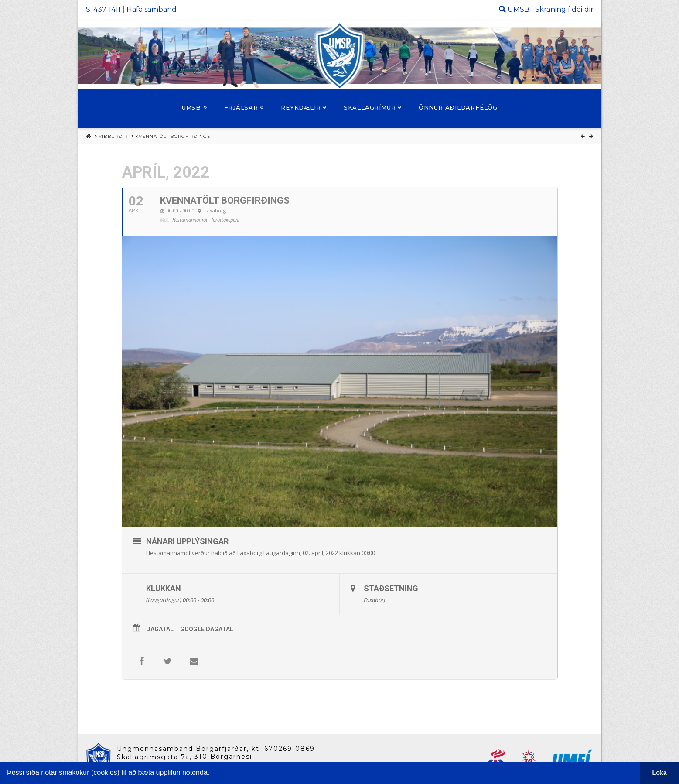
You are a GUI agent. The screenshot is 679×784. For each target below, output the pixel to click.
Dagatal (160, 629)
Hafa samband (152, 9)
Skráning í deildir (564, 9)
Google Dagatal (207, 629)
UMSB (519, 9)
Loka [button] (660, 773)
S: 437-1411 (103, 9)
